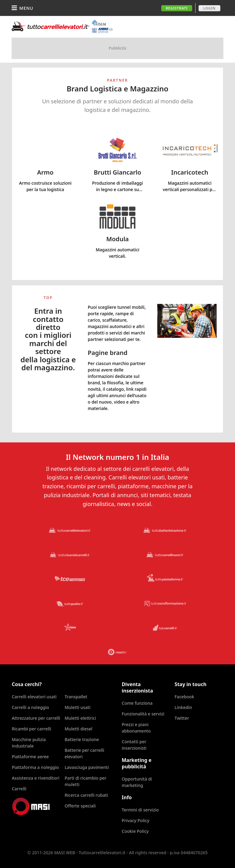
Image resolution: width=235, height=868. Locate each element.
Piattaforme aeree (30, 757)
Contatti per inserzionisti (134, 745)
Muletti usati (77, 707)
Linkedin (183, 707)
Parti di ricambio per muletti (86, 781)
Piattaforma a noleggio (35, 767)
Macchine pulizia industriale (29, 743)
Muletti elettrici (80, 718)
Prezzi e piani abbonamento (136, 728)
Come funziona (137, 703)
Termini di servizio (140, 810)
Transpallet (76, 697)
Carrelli (19, 789)
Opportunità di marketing (137, 782)
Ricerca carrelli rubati (86, 795)
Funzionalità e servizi (143, 714)
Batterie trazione (82, 739)
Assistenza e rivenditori (35, 778)
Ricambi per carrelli (31, 729)
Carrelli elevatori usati (34, 697)
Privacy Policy (136, 820)
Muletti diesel (78, 729)
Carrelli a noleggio (30, 707)
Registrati (177, 8)
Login (209, 8)
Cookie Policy (135, 831)
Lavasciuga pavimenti (87, 767)
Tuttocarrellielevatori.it (62, 26)
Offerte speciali (80, 806)
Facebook (185, 697)
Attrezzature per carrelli (36, 718)
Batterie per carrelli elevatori (84, 753)
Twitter (182, 718)
